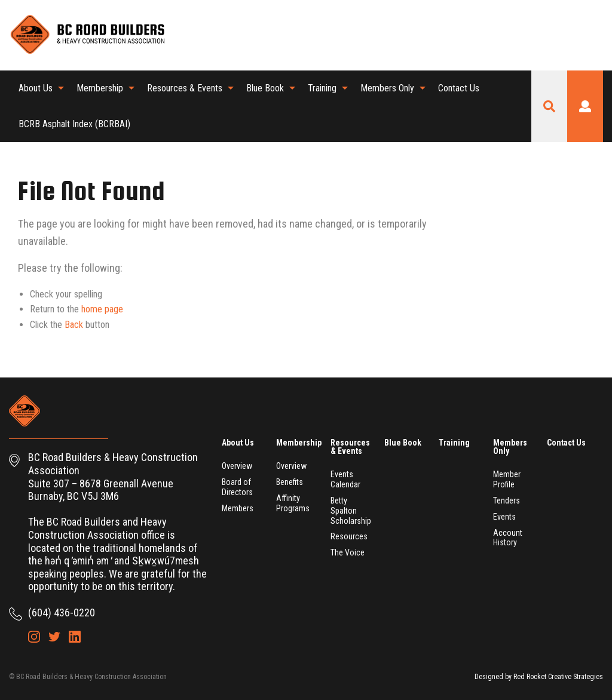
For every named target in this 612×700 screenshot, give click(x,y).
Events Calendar (345, 479)
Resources (349, 536)
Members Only (387, 88)
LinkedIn (594, 35)
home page (102, 309)
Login (585, 106)
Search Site (549, 106)
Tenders (507, 501)
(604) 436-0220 (62, 612)
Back (74, 325)
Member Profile (507, 479)
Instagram (553, 35)
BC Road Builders (87, 35)
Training (322, 88)
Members (238, 508)
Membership (100, 88)
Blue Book (265, 88)
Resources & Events (185, 88)
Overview (237, 466)
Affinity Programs (293, 503)
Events (504, 517)
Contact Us (459, 88)
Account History (508, 538)
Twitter (574, 35)
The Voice (348, 552)
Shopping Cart (533, 35)
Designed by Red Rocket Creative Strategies (539, 677)
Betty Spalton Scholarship (351, 511)
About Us (36, 88)
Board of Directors (237, 487)
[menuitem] (38, 88)
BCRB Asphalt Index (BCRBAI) (74, 124)
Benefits (290, 482)
